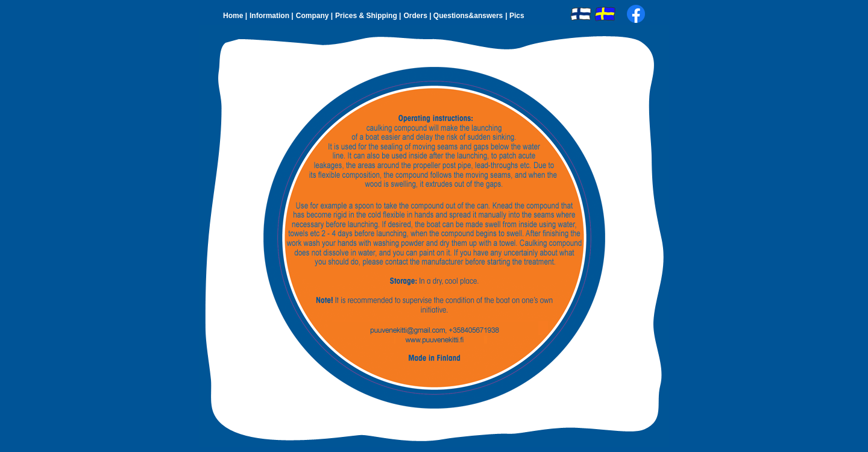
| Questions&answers (466, 16)
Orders (416, 16)
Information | (272, 16)
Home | (235, 16)
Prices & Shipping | (368, 16)
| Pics (514, 16)
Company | (314, 16)
